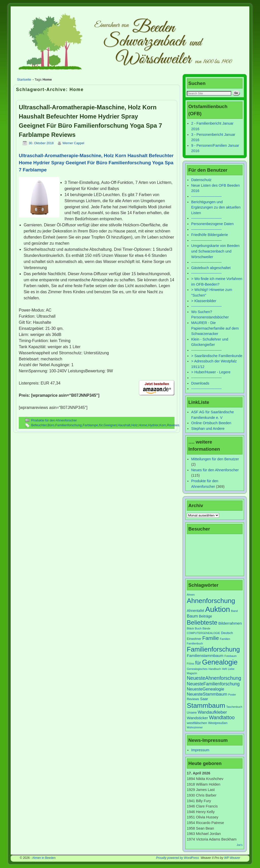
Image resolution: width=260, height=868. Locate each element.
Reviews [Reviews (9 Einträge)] (193, 699)
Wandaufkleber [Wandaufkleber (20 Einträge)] (212, 712)
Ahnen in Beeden (44, 858)
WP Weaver (232, 858)
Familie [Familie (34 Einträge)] (211, 638)
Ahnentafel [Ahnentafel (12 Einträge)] (196, 611)
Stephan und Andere (208, 429)
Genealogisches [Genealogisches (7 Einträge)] (197, 669)
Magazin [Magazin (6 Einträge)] (192, 673)
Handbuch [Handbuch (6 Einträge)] (215, 669)
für (101, 425)
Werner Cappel (73, 143)
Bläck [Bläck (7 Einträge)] (190, 628)
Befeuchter (39, 425)
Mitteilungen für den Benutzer (215, 459)
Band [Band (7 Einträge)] (234, 611)
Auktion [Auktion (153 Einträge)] (218, 609)
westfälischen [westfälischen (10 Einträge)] (197, 723)
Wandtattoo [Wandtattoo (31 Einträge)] (222, 717)
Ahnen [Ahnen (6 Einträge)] (191, 595)
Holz (135, 425)
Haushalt (124, 425)
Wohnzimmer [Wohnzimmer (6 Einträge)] (195, 727)
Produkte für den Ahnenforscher (54, 420)
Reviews (173, 425)
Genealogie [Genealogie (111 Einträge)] (220, 662)
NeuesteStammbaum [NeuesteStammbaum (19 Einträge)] (207, 694)
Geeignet (110, 425)
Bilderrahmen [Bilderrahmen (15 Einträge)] (230, 623)
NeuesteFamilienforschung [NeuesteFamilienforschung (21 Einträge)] (213, 684)
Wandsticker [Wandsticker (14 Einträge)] (197, 718)
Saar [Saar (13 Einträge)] (204, 699)
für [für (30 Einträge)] (198, 663)
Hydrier (153, 425)
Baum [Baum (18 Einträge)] (192, 616)
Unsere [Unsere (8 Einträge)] (192, 713)
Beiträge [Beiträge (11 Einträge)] (205, 616)
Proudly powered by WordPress (178, 858)
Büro (51, 425)
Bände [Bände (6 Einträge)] (207, 628)
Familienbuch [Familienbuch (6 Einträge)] (195, 643)
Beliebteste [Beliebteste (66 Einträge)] (202, 622)
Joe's (240, 845)
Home (143, 425)
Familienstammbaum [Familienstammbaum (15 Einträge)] (205, 656)
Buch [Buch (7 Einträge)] (198, 628)
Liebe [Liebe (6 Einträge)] (231, 669)
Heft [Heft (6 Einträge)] (224, 669)
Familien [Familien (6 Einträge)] (225, 639)
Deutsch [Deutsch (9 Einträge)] (227, 633)
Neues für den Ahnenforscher (215, 470)
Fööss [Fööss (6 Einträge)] (191, 664)
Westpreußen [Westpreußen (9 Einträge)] (218, 723)
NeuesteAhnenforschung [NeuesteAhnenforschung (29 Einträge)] (214, 678)
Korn (163, 425)
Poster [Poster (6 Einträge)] (232, 695)
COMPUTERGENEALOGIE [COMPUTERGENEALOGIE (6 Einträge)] (204, 633)
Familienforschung (69, 425)
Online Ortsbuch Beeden (211, 423)
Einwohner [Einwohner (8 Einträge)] (194, 639)
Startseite (24, 79)
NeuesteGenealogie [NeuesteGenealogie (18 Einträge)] (206, 689)
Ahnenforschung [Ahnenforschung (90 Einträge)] (211, 601)
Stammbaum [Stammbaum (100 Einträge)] (206, 705)
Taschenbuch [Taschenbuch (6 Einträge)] (234, 707)
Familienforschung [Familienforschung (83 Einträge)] (213, 649)
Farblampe (91, 425)
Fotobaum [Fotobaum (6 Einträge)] (231, 656)
